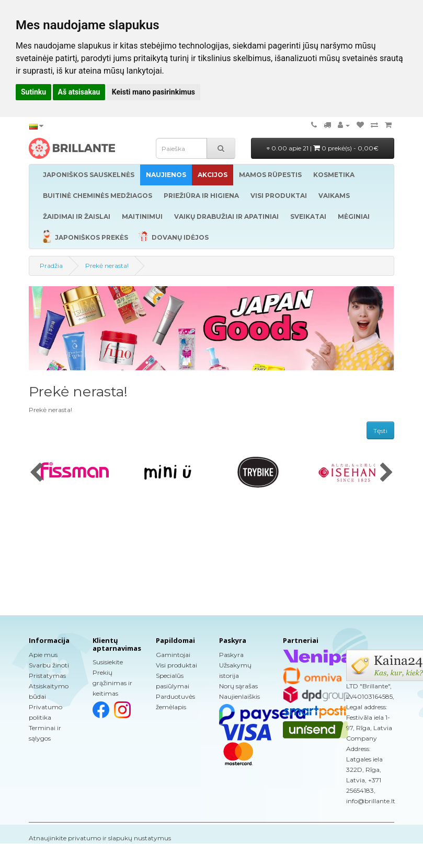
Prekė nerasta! (107, 266)
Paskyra (231, 655)
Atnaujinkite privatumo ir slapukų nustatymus (100, 838)
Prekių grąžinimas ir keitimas (112, 683)
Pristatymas (47, 676)
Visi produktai (176, 665)
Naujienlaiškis (239, 696)
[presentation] (36, 473)
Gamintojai (173, 655)
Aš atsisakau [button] (79, 92)
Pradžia (51, 266)
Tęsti (380, 431)
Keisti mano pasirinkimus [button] (153, 92)
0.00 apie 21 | (323, 148)
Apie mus (43, 655)
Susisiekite (108, 662)
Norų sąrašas (238, 686)
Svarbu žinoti (49, 665)
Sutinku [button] (33, 92)
